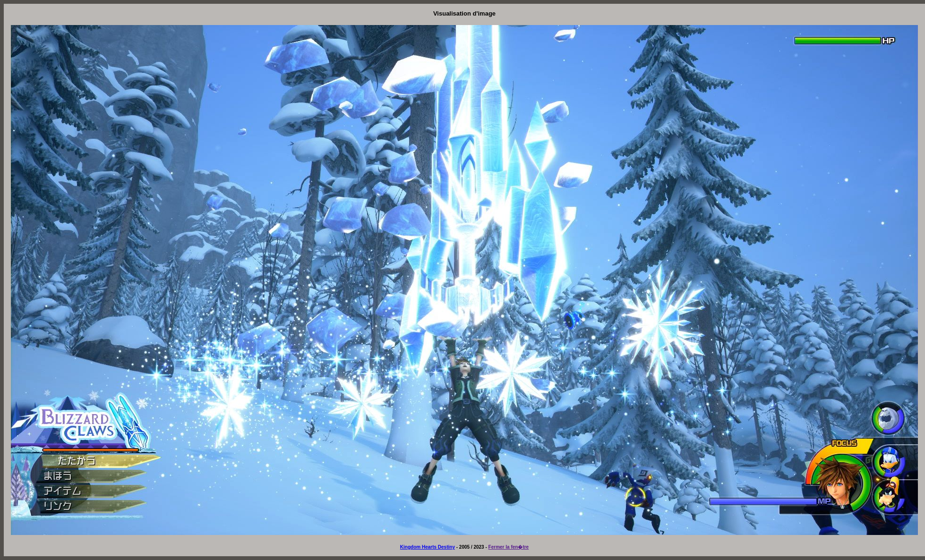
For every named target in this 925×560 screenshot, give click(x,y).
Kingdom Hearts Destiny (428, 547)
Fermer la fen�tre (509, 547)
